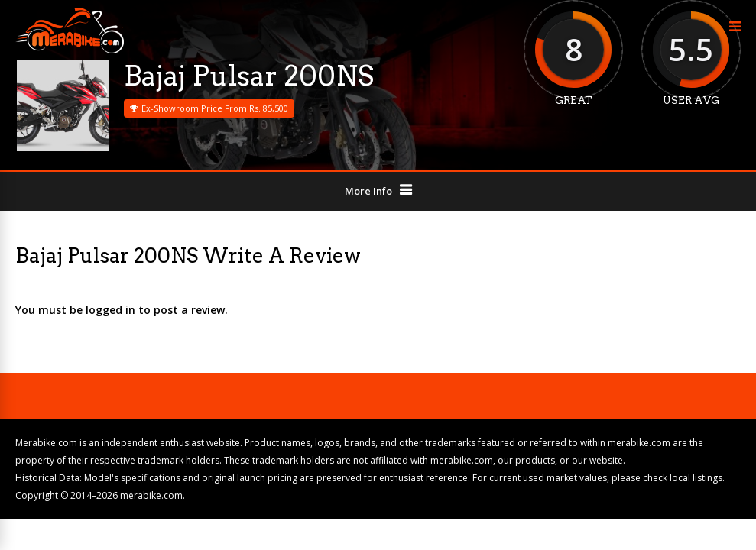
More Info (368, 191)
